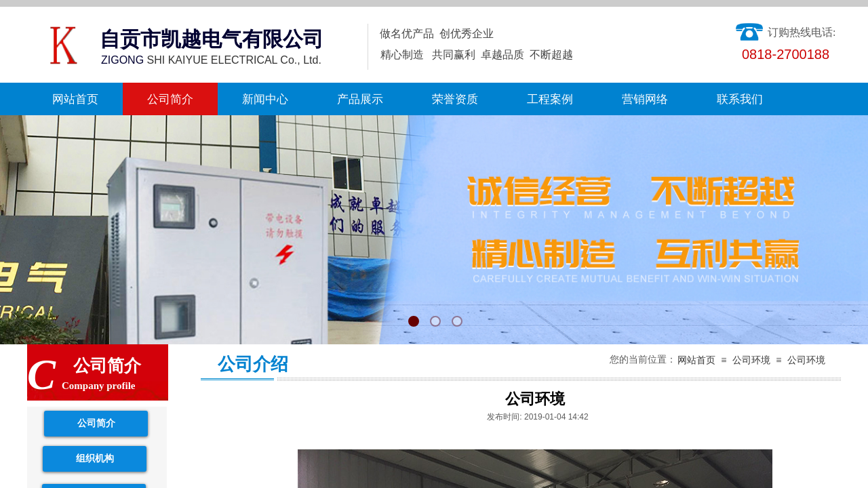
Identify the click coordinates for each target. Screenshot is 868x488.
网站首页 (75, 99)
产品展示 (360, 99)
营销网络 (645, 99)
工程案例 (550, 99)
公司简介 (170, 99)
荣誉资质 (455, 99)
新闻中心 (265, 99)
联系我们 (740, 99)
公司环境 (751, 360)
